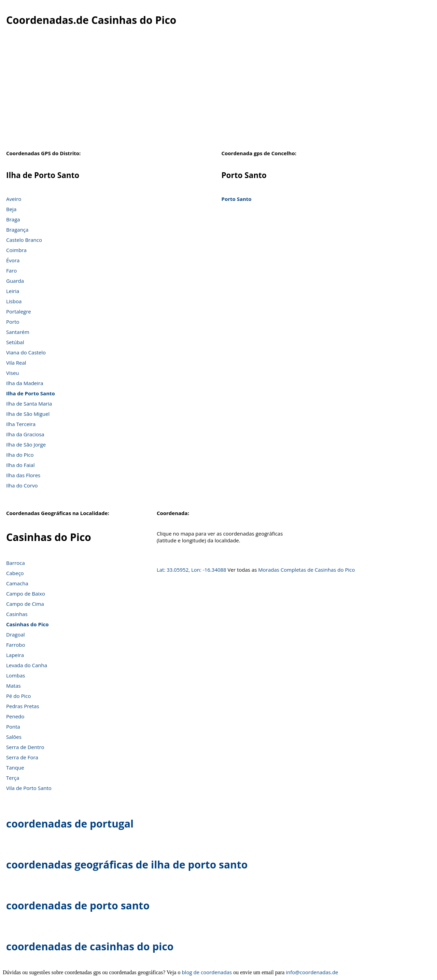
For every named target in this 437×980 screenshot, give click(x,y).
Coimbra (16, 250)
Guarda (15, 281)
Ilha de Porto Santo (31, 393)
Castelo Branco (24, 240)
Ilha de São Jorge (26, 444)
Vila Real (16, 363)
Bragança (17, 230)
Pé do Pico (18, 696)
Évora (13, 260)
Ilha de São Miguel (28, 414)
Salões (14, 737)
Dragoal (16, 634)
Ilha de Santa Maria (29, 404)
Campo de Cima (25, 604)
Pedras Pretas (23, 706)
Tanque (15, 767)
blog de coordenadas (207, 972)
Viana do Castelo (26, 352)
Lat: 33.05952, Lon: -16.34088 (192, 570)
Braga (13, 219)
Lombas (16, 675)
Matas (13, 686)
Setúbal (15, 342)
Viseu (13, 373)
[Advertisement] (218, 92)
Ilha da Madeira (25, 383)
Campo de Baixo (26, 594)
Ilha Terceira (21, 424)
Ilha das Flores (23, 475)
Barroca (16, 563)
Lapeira (15, 655)
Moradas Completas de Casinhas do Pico (306, 570)
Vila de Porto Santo (29, 788)
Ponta (13, 727)
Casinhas (17, 614)
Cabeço (15, 573)
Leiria (13, 291)
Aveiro (14, 199)
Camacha (17, 583)
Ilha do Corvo (22, 485)
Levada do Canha (27, 665)
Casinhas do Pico (27, 624)
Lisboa (14, 301)
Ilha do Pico (20, 455)
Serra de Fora (22, 757)
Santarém (18, 332)
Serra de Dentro (25, 747)
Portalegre (19, 311)
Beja (11, 209)
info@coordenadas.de (312, 972)
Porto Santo (236, 199)
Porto (13, 322)
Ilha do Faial (20, 465)
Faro (11, 270)
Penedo (15, 716)
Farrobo (16, 645)
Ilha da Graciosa (25, 434)
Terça (13, 778)
